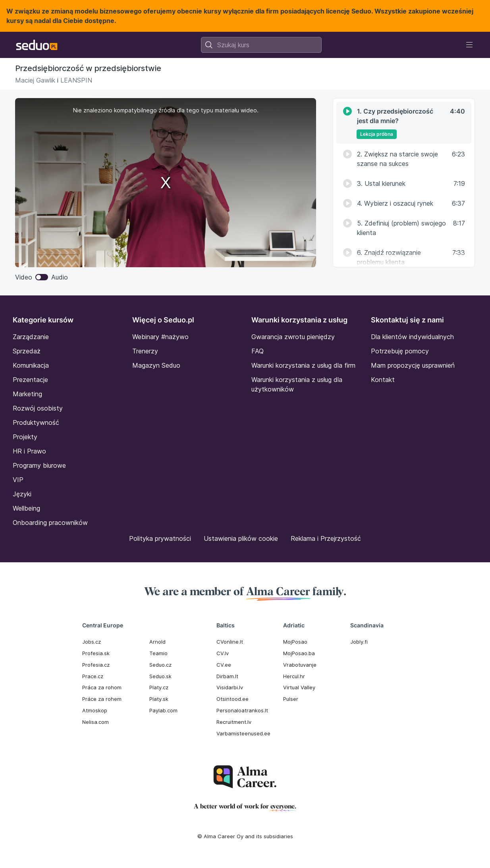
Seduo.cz (160, 665)
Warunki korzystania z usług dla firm (303, 365)
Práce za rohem (102, 699)
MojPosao (295, 642)
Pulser (291, 699)
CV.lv (223, 653)
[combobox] (261, 45)
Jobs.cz (92, 642)
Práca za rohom (102, 687)
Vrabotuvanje (300, 665)
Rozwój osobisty (38, 408)
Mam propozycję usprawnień (413, 365)
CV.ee (224, 665)
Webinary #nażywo (160, 337)
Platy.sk (159, 699)
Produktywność (36, 422)
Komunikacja (31, 365)
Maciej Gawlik (35, 80)
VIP (18, 480)
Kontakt (383, 380)
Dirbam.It (227, 676)
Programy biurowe (39, 465)
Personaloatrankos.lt (242, 710)
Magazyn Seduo (156, 365)
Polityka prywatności (160, 538)
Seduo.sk (160, 676)
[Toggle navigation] (469, 45)
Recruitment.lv (234, 722)
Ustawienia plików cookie (241, 538)
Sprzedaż (27, 351)
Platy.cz (159, 687)
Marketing (27, 394)
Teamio (158, 653)
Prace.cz (93, 676)
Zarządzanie (31, 337)
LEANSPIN (76, 80)
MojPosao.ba (299, 653)
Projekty (25, 437)
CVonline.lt (230, 642)
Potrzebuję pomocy (400, 351)
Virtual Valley (299, 687)
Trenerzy (145, 351)
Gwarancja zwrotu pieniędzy (293, 337)
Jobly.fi (359, 642)
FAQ (258, 351)
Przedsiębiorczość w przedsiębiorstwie (88, 68)
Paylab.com (163, 710)
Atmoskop (95, 710)
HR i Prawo (29, 451)
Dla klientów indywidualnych (412, 337)
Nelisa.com (95, 722)
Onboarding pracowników (50, 523)
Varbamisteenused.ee (243, 733)
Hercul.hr (294, 676)
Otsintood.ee (232, 699)
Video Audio (41, 277)
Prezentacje (30, 380)
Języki (22, 494)
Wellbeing (26, 508)
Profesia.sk (96, 653)
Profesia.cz (96, 665)
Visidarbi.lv (230, 687)
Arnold (157, 642)
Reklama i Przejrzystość (326, 538)
